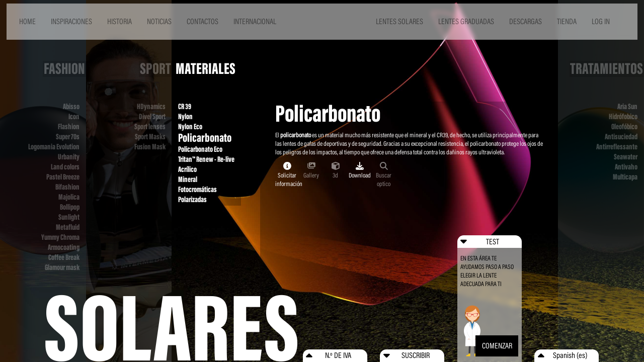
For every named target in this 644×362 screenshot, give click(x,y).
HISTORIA (119, 21)
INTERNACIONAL (255, 21)
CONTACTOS (203, 21)
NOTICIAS (159, 21)
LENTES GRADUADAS (466, 21)
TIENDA (567, 21)
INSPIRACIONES (71, 21)
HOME (27, 21)
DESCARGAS (526, 21)
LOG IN (601, 21)
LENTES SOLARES (399, 21)
